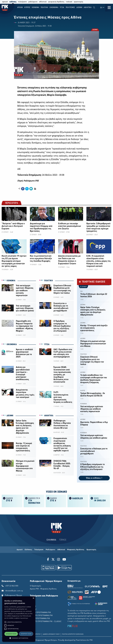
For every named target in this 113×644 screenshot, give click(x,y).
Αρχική (20, 550)
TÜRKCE (63, 540)
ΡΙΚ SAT (33, 610)
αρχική (5, 2)
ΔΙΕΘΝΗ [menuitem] (79, 7)
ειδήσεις (13, 2)
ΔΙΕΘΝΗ (95, 30)
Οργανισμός (91, 550)
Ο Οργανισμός (35, 586)
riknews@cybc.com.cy (14, 591)
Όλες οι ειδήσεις (94, 478)
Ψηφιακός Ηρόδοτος (76, 550)
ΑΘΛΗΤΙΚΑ (49, 416)
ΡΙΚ (81, 291)
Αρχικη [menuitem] (20, 7)
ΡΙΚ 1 (32, 601)
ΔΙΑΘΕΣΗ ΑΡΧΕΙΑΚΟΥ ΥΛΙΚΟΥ (51, 634)
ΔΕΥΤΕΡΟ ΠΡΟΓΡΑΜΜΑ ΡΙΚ (41, 616)
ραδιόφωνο (33, 2)
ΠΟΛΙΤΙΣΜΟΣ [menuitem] (70, 7)
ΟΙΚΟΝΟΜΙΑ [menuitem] (54, 7)
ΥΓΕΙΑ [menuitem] (62, 7)
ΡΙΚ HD (33, 607)
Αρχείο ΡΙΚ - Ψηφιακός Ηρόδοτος (43, 589)
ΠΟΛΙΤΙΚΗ (49, 281)
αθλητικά (43, 2)
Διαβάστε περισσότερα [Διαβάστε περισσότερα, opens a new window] (21, 618)
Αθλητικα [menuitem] (88, 7)
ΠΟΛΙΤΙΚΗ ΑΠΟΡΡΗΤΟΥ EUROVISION (73, 634)
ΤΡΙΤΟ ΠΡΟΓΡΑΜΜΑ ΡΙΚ (40, 619)
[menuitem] (94, 8)
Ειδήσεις (28, 550)
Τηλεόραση (39, 550)
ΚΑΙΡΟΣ (83, 391)
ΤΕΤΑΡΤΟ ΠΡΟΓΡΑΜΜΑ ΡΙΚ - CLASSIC (46, 622)
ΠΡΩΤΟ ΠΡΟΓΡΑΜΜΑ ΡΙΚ (40, 613)
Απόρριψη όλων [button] (26, 634)
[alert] (19, 619)
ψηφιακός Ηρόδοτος (56, 2)
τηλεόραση (22, 2)
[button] (5, 622)
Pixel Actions (81, 640)
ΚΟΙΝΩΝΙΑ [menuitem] (36, 7)
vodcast (69, 2)
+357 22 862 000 (12, 586)
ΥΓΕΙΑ (47, 344)
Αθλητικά (61, 550)
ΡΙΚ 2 (32, 604)
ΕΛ (102, 8)
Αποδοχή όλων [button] (11, 634)
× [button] (33, 598)
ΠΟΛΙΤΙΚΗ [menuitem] (44, 7)
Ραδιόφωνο (50, 550)
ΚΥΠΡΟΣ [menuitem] (27, 7)
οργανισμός (78, 2)
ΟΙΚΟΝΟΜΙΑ (12, 344)
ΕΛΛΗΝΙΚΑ (51, 540)
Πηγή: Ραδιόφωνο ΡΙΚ (28, 181)
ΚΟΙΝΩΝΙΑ (11, 281)
